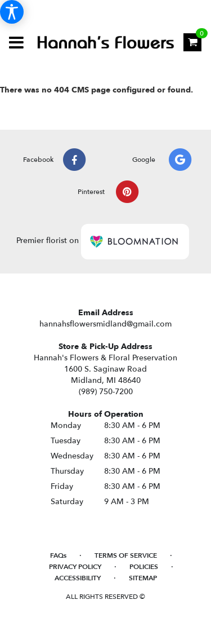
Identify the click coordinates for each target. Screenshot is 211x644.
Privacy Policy (75, 567)
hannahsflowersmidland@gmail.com (105, 324)
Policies (144, 567)
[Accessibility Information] (12, 12)
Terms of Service (126, 555)
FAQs (58, 555)
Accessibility (78, 578)
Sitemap (143, 578)
